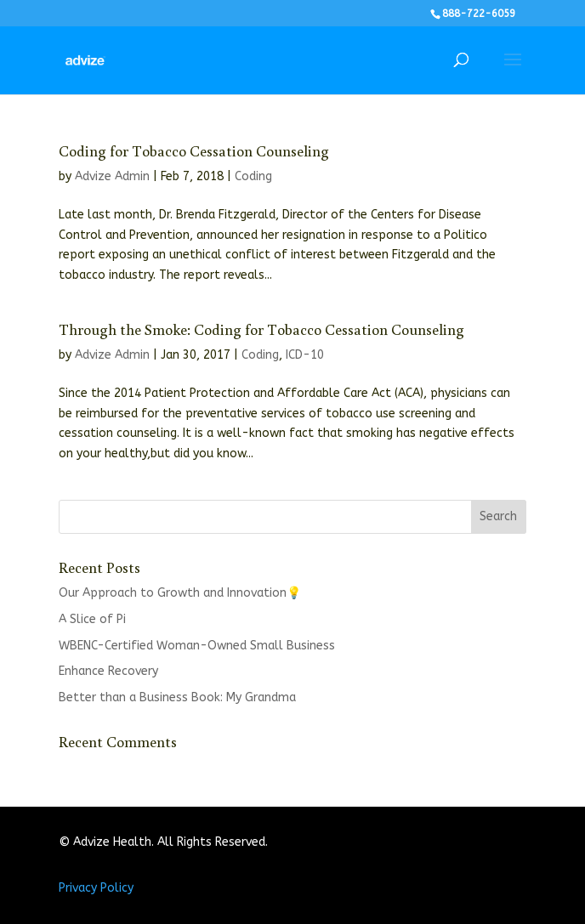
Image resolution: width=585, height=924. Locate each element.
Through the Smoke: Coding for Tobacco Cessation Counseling (261, 329)
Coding (253, 176)
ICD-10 (305, 355)
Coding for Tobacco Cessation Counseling (194, 150)
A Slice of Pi (92, 619)
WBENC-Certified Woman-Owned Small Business (197, 646)
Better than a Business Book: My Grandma (177, 697)
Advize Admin (112, 176)
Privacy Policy (96, 888)
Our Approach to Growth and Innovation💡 (180, 593)
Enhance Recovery (108, 671)
